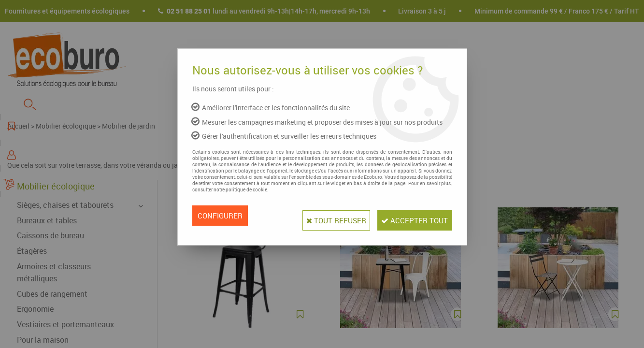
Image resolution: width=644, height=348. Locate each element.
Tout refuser (322, 216)
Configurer (222, 216)
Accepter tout (410, 216)
